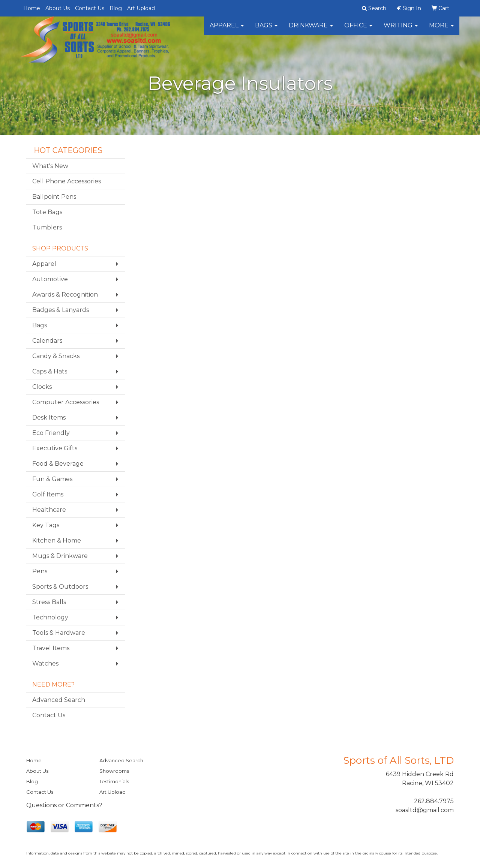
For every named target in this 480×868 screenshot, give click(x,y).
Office (358, 30)
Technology (50, 617)
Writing (401, 30)
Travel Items (51, 648)
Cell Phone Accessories (67, 181)
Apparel (227, 30)
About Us (58, 8)
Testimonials (114, 781)
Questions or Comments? (64, 805)
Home (32, 8)
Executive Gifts (55, 448)
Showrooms (114, 771)
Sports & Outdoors (60, 587)
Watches (45, 663)
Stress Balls (49, 602)
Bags (266, 30)
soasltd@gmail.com (425, 810)
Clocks (42, 387)
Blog (116, 8)
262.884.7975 (434, 801)
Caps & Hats (50, 371)
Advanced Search (59, 700)
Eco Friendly (51, 433)
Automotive (50, 279)
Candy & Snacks (56, 356)
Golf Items (48, 494)
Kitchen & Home (57, 540)
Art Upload (141, 8)
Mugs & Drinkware (60, 556)
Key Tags (46, 525)
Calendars (47, 341)
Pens (40, 571)
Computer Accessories (66, 402)
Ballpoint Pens (54, 197)
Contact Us (90, 8)
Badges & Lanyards (61, 310)
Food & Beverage (58, 464)
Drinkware (311, 30)
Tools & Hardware (59, 633)
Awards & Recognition (65, 295)
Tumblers (47, 227)
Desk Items (49, 418)
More (441, 30)
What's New (50, 166)
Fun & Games (52, 479)
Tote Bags (47, 212)
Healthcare (49, 510)
